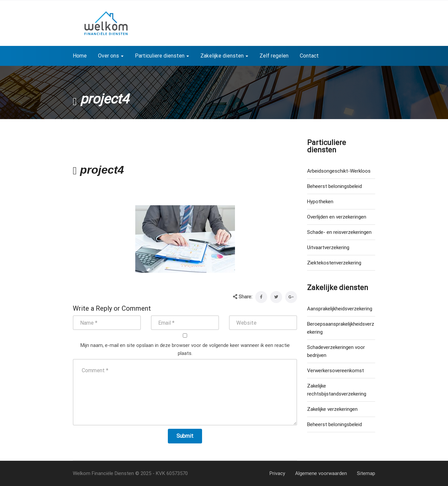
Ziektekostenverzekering (334, 263)
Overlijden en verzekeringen (337, 217)
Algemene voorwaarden (321, 473)
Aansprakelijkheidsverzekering (340, 309)
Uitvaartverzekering (328, 247)
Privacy (277, 473)
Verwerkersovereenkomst (336, 371)
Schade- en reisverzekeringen (339, 232)
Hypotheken (320, 202)
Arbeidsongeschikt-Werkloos (339, 171)
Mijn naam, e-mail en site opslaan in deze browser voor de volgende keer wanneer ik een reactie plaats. (185, 349)
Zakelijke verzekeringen (332, 409)
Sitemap (366, 473)
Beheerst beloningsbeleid (335, 186)
